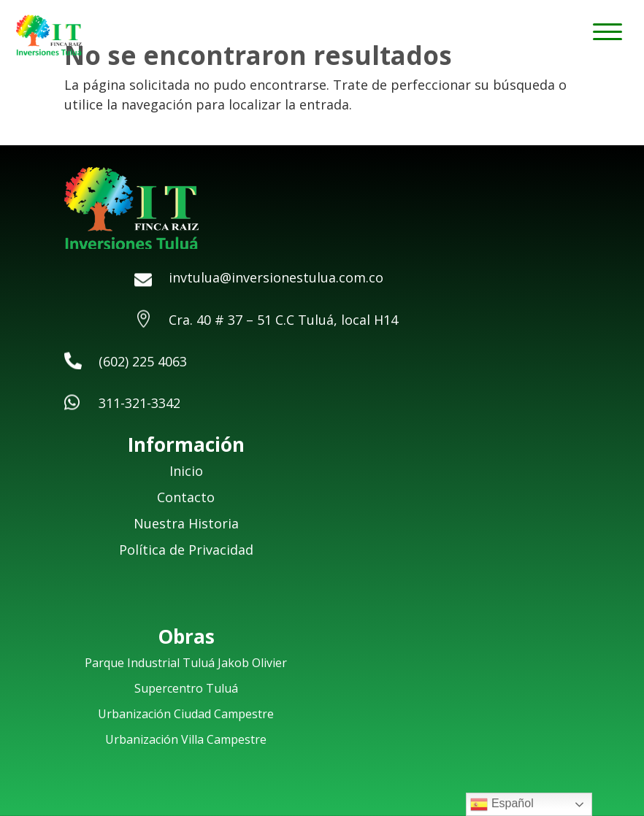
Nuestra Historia (186, 523)
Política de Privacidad (186, 550)
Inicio (186, 471)
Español (502, 804)
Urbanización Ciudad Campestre (186, 714)
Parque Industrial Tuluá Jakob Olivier (186, 663)
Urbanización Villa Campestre (186, 739)
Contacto (186, 497)
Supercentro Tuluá (186, 688)
